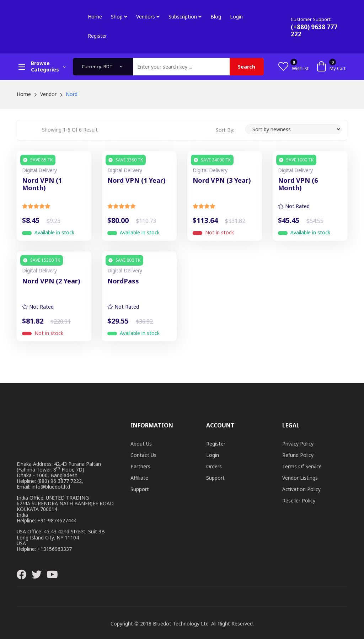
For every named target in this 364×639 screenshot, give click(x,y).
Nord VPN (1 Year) (136, 181)
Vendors (148, 17)
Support (140, 489)
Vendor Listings (300, 478)
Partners (140, 466)
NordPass (123, 281)
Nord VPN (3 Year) (222, 181)
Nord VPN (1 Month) (42, 184)
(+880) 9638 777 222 (314, 30)
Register (97, 36)
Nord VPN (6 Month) (298, 184)
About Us (141, 444)
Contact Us (143, 455)
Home (95, 17)
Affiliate (139, 478)
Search (247, 67)
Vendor (48, 94)
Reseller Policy (299, 500)
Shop (119, 17)
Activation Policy (301, 489)
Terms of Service (302, 466)
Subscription (185, 17)
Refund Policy (298, 455)
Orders (214, 466)
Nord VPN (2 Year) (51, 281)
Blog (216, 17)
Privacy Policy (298, 444)
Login (236, 17)
